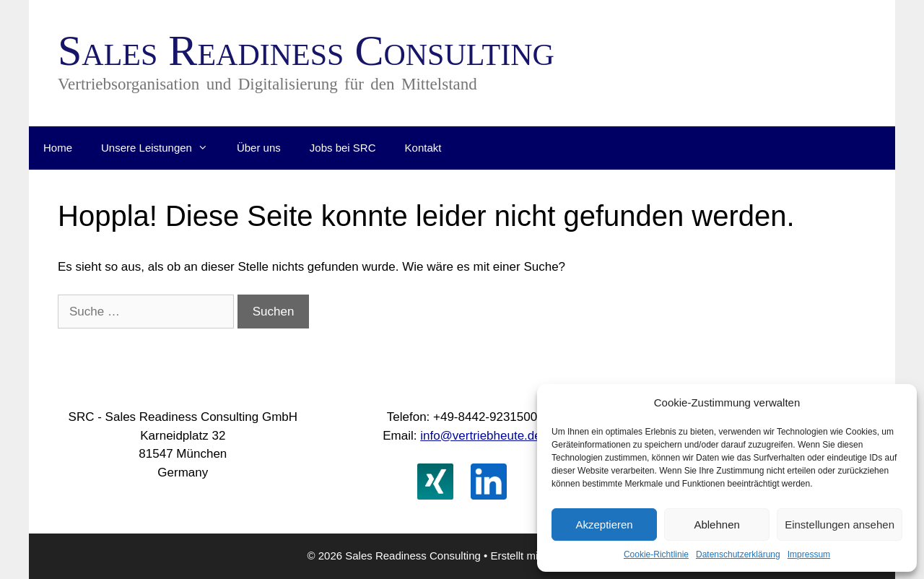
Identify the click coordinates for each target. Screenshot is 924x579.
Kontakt (423, 148)
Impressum (809, 554)
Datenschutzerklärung (738, 554)
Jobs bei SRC (343, 148)
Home (58, 148)
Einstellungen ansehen (840, 524)
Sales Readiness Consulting (306, 51)
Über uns (259, 148)
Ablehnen (716, 524)
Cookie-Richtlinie (656, 554)
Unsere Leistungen (162, 148)
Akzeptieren (604, 524)
